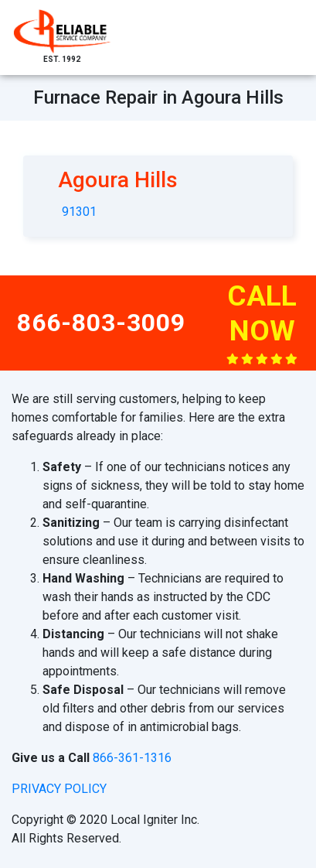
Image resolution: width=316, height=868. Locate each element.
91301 (79, 212)
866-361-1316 (132, 758)
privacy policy (59, 789)
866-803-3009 (101, 323)
